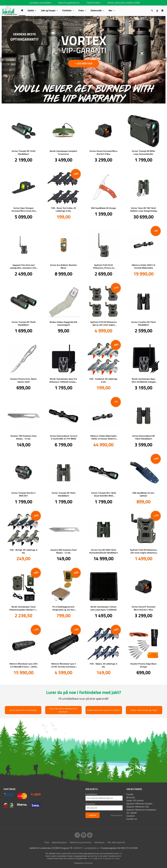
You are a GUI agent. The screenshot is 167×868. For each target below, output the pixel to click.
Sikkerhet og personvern (81, 842)
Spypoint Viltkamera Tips (138, 807)
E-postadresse (91, 794)
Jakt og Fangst (48, 11)
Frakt (47, 842)
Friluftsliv (67, 11)
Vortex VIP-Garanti (135, 800)
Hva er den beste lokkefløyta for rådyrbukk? (63, 710)
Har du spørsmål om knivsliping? (23, 710)
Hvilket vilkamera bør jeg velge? (144, 710)
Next (167, 59)
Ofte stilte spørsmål (116, 842)
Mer (110, 11)
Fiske (81, 11)
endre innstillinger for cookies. (109, 858)
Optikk (31, 11)
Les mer (91, 858)
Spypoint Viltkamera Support (139, 804)
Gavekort (131, 816)
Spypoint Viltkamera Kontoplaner (141, 810)
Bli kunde (131, 797)
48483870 (78, 848)
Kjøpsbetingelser (59, 842)
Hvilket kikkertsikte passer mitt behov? (104, 710)
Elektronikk (96, 11)
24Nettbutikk (88, 863)
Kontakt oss (132, 819)
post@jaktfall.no (91, 848)
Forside (130, 794)
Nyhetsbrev (99, 842)
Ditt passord (90, 804)
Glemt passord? (117, 815)
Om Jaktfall (132, 813)
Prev (6, 59)
